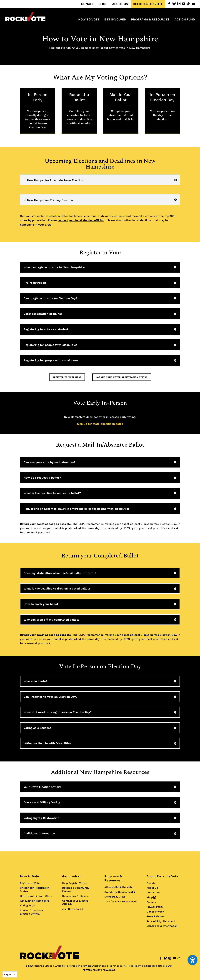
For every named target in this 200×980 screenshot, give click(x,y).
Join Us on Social (73, 909)
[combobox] (10, 974)
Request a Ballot (79, 109)
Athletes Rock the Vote (118, 887)
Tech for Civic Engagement (121, 902)
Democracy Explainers (76, 896)
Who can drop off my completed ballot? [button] (52, 620)
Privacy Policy (155, 907)
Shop (151, 897)
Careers (151, 902)
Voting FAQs (27, 905)
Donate (151, 883)
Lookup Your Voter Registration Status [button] (122, 377)
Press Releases (156, 916)
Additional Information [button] (39, 833)
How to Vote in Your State (36, 896)
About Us (152, 888)
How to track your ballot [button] (41, 604)
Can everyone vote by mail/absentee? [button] (50, 462)
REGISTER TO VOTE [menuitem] (148, 4)
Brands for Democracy (120, 892)
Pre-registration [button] (35, 283)
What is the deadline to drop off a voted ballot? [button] (57, 588)
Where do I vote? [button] (35, 681)
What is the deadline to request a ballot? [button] (52, 493)
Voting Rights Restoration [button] (41, 818)
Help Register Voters (75, 883)
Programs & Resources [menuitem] (150, 20)
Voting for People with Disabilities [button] (47, 743)
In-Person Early (38, 111)
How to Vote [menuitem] (89, 20)
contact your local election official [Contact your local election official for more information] (81, 220)
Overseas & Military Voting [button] (42, 802)
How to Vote (30, 876)
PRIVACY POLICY (92, 970)
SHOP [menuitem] (103, 4)
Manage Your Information (162, 926)
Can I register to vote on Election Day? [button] (51, 298)
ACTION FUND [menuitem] (185, 20)
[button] (100, 180)
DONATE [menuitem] (87, 4)
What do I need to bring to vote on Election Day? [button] (58, 712)
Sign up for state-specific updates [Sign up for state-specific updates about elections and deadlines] (100, 424)
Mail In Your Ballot (121, 107)
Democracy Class (115, 897)
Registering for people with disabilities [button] (50, 345)
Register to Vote (30, 883)
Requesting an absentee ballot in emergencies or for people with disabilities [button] (77, 509)
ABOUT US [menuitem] (120, 4)
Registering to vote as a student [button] (46, 329)
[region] (100, 180)
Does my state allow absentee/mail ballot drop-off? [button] (60, 573)
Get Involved (72, 876)
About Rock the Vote (162, 876)
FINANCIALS (109, 970)
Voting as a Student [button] (37, 728)
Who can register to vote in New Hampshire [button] (54, 267)
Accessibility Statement (161, 921)
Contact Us (153, 892)
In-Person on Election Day (162, 107)
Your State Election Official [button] (42, 787)
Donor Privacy (155, 912)
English (8, 974)
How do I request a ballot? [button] (42, 478)
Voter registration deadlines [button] (43, 314)
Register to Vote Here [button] (67, 377)
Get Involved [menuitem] (115, 20)
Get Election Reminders (34, 901)
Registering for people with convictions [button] (51, 360)
